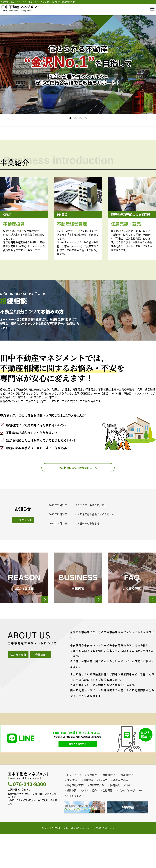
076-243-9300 (27, 818)
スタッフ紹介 (89, 824)
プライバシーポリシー (130, 824)
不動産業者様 (121, 814)
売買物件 (92, 809)
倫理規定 (88, 814)
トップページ (74, 809)
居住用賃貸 (109, 809)
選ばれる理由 (18, 688)
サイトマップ (74, 829)
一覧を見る (23, 554)
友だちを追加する (78, 778)
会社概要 (40, 688)
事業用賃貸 (127, 809)
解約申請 (71, 824)
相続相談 (115, 819)
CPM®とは (72, 814)
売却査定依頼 (97, 819)
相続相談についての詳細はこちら (78, 501)
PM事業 (103, 814)
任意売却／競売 (75, 819)
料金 (128, 819)
